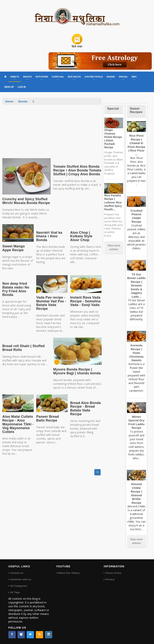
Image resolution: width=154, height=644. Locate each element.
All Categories (19, 586)
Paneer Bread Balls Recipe (48, 418)
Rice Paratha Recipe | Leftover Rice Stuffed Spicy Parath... (113, 202)
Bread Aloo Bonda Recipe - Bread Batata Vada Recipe (85, 408)
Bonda (23, 101)
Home (9, 101)
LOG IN (22, 87)
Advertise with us (21, 579)
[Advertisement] (52, 133)
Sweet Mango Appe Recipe (14, 248)
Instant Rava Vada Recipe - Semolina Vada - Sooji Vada (85, 301)
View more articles (114, 247)
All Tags (15, 592)
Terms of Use (113, 573)
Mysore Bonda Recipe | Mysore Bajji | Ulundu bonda (77, 371)
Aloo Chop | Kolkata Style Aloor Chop (81, 236)
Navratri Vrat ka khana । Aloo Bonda (49, 236)
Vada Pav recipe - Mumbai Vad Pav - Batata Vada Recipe (51, 303)
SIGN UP (9, 87)
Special (113, 109)
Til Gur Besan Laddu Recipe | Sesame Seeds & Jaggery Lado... (137, 285)
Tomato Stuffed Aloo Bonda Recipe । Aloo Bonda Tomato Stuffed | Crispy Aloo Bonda (77, 170)
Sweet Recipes (136, 110)
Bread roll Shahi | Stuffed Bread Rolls (23, 348)
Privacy (110, 579)
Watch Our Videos (69, 573)
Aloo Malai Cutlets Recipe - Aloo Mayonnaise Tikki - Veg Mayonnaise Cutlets (18, 424)
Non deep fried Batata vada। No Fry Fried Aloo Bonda (16, 289)
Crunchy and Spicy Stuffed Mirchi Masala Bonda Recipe (26, 201)
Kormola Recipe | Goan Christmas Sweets (136, 353)
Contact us (17, 573)
